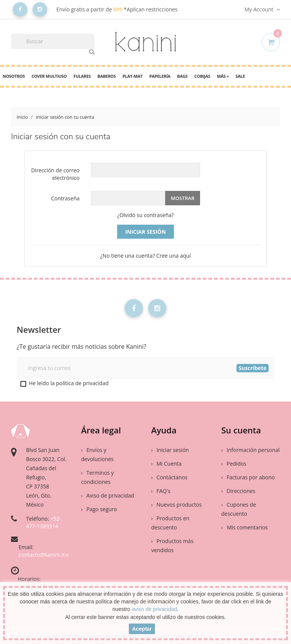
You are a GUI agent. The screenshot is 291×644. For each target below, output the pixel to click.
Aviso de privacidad (108, 495)
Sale (240, 76)
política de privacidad (82, 383)
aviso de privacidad (154, 609)
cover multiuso (49, 76)
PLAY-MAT (132, 76)
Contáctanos (169, 477)
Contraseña (65, 198)
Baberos (107, 76)
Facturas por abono (248, 477)
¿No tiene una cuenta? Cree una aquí (146, 256)
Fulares (82, 76)
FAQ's (161, 491)
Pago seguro (99, 509)
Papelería (160, 76)
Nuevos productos (176, 505)
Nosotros (14, 76)
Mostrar (183, 198)
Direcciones (238, 491)
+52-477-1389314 (44, 522)
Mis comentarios (247, 527)
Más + (223, 76)
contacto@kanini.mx (44, 555)
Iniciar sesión (145, 232)
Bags (182, 76)
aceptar (142, 629)
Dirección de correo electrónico (55, 174)
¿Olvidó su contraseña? (145, 215)
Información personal (250, 450)
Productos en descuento (170, 523)
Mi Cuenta (166, 464)
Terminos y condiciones (97, 477)
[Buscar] (53, 41)
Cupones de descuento (239, 509)
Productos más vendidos (172, 546)
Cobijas (202, 76)
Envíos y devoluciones (97, 454)
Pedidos (234, 464)
